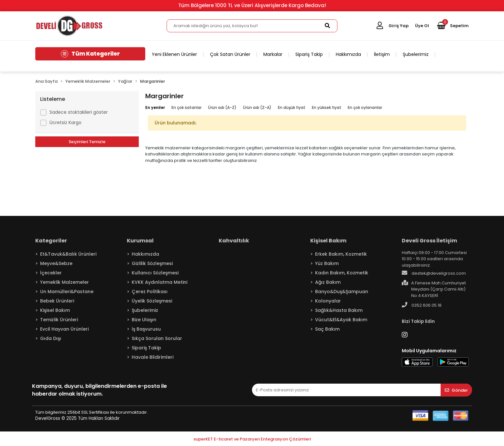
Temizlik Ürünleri (59, 320)
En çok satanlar (186, 107)
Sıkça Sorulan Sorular (157, 338)
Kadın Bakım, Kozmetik (342, 273)
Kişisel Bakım (55, 310)
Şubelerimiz (416, 54)
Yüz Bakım (327, 263)
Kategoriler (51, 241)
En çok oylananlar (365, 107)
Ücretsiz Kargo (66, 122)
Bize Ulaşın (144, 320)
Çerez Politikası (150, 292)
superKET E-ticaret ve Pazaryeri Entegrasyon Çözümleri (252, 439)
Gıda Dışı (51, 338)
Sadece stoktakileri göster (79, 112)
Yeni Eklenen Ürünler (174, 54)
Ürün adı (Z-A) (257, 107)
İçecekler (51, 273)
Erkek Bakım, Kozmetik (341, 254)
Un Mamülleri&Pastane (67, 292)
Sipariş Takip (309, 54)
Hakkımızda (348, 54)
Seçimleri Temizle (87, 142)
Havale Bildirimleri (153, 357)
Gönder (456, 390)
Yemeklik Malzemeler (65, 282)
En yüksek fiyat (327, 107)
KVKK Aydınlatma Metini (159, 282)
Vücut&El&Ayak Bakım (341, 320)
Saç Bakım (327, 329)
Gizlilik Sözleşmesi (152, 263)
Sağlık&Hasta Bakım (339, 310)
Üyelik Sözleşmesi (152, 301)
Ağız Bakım (328, 282)
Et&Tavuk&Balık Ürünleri (68, 254)
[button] (453, 26)
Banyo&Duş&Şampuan (342, 292)
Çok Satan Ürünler (230, 54)
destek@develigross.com (434, 273)
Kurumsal (140, 241)
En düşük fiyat (292, 107)
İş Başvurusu (146, 329)
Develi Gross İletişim (429, 241)
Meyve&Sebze (56, 263)
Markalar (273, 54)
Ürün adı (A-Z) (222, 107)
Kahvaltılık (234, 241)
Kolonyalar (328, 301)
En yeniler (155, 107)
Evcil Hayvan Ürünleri (64, 329)
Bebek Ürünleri (57, 301)
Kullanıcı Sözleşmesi (155, 273)
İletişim (382, 54)
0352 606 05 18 (422, 305)
